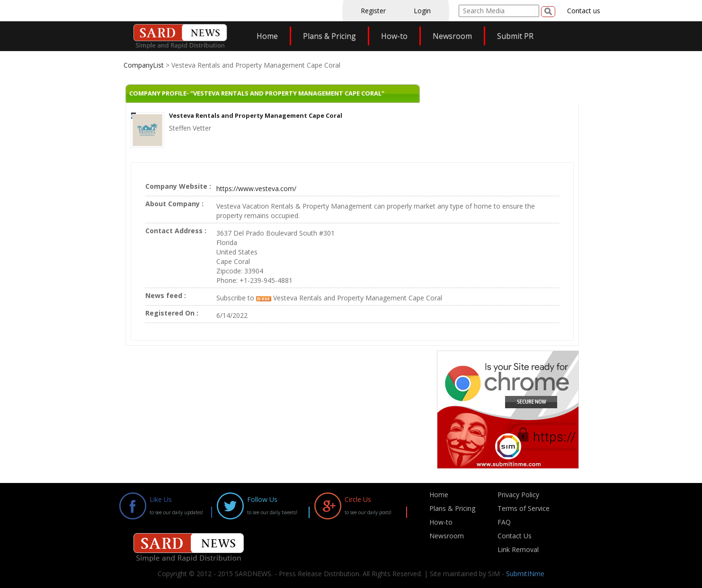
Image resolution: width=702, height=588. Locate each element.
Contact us (584, 11)
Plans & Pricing (329, 36)
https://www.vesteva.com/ (256, 189)
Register (373, 11)
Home (267, 36)
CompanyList (145, 65)
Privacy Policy (518, 495)
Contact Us (515, 536)
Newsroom (452, 36)
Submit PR (515, 36)
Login (422, 11)
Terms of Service (524, 508)
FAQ (504, 522)
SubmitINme (525, 574)
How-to (394, 36)
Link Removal (518, 549)
